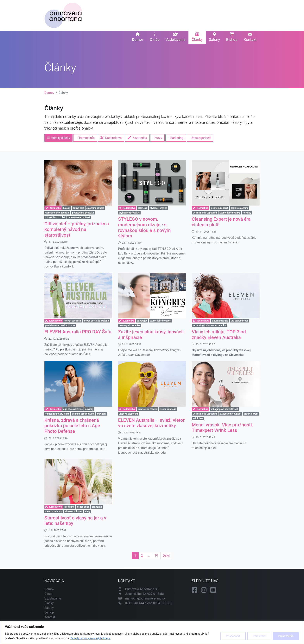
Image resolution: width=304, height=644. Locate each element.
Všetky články (58, 138)
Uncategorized (201, 138)
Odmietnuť (259, 636)
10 (156, 556)
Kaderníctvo (111, 138)
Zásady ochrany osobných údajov (90, 638)
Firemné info (86, 138)
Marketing (176, 138)
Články (197, 37)
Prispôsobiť (233, 636)
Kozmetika (137, 138)
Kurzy (158, 138)
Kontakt (250, 37)
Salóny (214, 37)
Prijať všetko (286, 636)
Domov (138, 37)
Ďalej (166, 556)
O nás (155, 37)
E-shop (232, 37)
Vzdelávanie (176, 37)
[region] (152, 632)
